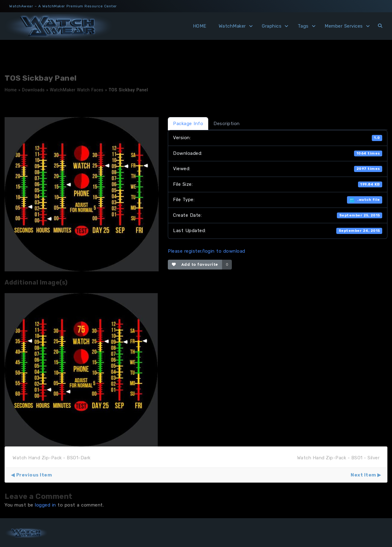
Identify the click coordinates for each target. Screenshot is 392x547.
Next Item (363, 475)
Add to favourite (195, 264)
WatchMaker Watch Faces (77, 90)
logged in (45, 505)
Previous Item (34, 475)
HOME (200, 26)
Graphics (272, 26)
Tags (303, 26)
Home (11, 90)
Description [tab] (227, 124)
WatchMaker (232, 26)
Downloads (33, 90)
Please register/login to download (207, 251)
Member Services (344, 26)
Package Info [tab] (188, 124)
